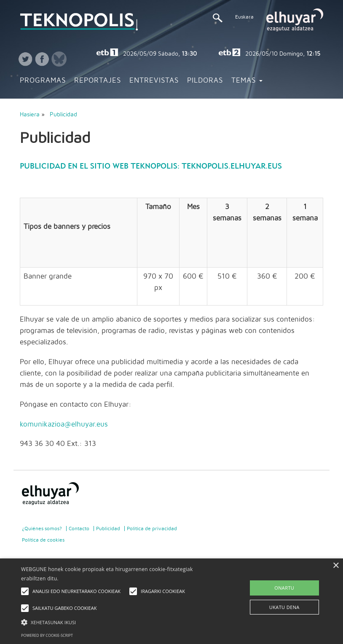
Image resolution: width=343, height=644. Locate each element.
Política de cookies (43, 540)
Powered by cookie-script (47, 635)
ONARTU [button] (284, 588)
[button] (119, 622)
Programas (43, 80)
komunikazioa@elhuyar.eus (64, 424)
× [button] (336, 566)
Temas (247, 80)
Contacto (79, 529)
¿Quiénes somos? (42, 529)
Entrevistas (154, 80)
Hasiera (30, 115)
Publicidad (63, 115)
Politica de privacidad (152, 529)
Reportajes (98, 80)
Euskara (244, 17)
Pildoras (205, 80)
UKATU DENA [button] (284, 607)
